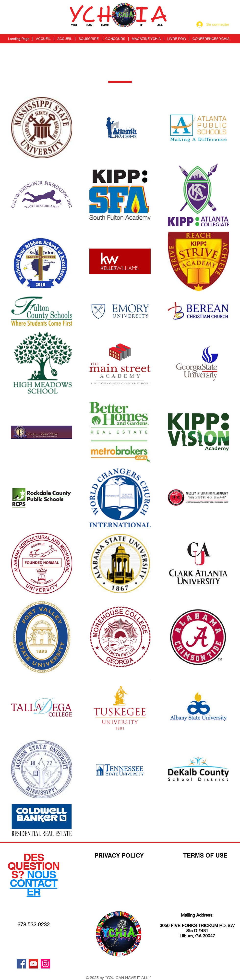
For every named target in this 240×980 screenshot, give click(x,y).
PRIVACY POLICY (119, 855)
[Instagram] (45, 964)
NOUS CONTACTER (34, 883)
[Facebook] (21, 964)
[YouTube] (33, 964)
